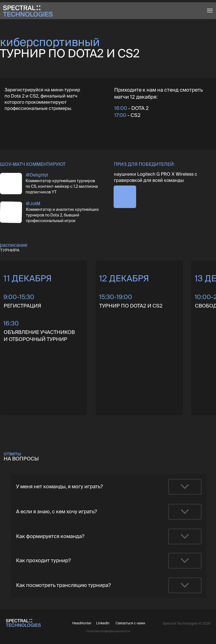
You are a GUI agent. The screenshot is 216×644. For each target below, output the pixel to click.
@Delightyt (37, 175)
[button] (210, 11)
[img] (11, 184)
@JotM (33, 204)
